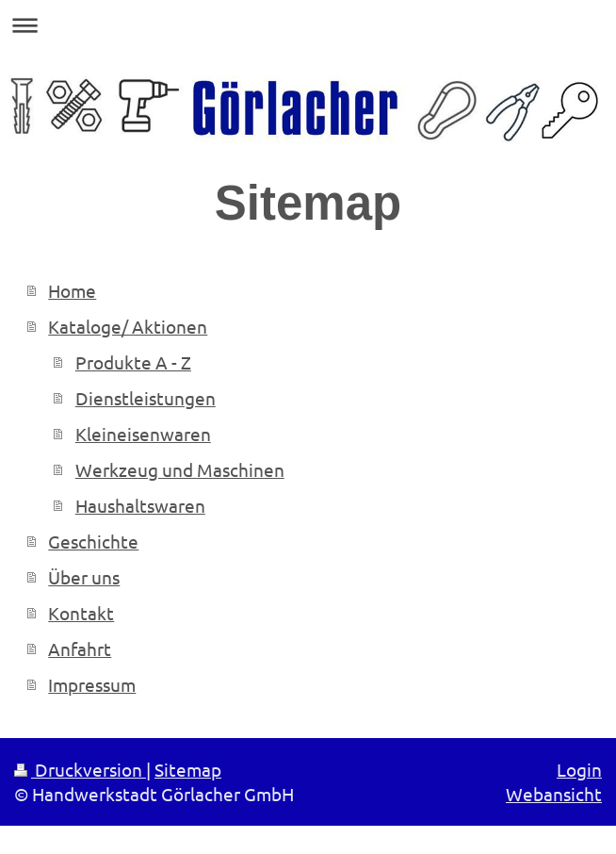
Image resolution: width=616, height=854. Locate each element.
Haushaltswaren (140, 505)
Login (579, 769)
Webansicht (554, 794)
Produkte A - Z (133, 362)
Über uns (84, 577)
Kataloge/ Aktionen (128, 326)
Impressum (92, 684)
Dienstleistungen (146, 398)
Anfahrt (80, 649)
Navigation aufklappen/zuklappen (308, 25)
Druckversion (80, 769)
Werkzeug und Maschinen (180, 469)
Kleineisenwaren (143, 434)
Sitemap (188, 769)
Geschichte (93, 541)
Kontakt (81, 613)
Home (72, 290)
